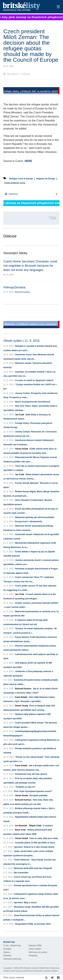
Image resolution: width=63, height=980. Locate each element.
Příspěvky (33, 956)
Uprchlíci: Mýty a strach (25, 903)
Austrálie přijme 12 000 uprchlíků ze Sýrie (35, 843)
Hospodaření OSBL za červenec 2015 (33, 924)
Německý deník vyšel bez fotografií (33, 868)
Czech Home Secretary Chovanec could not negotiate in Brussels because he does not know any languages (30, 266)
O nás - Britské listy (12, 946)
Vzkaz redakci (35, 949)
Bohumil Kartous (23, 292)
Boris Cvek (20, 830)
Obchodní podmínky (12, 959)
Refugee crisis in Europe (21, 179)
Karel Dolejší (21, 697)
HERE (28, 161)
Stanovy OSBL (35, 946)
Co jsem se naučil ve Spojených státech (34, 380)
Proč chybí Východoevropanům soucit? (33, 791)
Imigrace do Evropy (46, 179)
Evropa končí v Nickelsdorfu (29, 522)
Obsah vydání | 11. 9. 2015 (22, 341)
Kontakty (7, 949)
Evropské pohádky (39, 796)
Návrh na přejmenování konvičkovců (33, 402)
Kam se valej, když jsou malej (44, 838)
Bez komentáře (21, 873)
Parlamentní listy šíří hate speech (31, 774)
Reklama (7, 956)
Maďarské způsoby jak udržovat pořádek (35, 517)
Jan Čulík (20, 415)
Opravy (7, 952)
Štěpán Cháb (35, 826)
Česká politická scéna (15, 183)
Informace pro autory (38, 952)
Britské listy (26, 7)
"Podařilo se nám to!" (25, 787)
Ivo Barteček (21, 826)
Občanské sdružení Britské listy (36, 968)
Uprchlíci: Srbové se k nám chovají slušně (34, 847)
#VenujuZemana (14, 287)
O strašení (48, 826)
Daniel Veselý (22, 706)
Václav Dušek (22, 449)
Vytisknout (11, 194)
